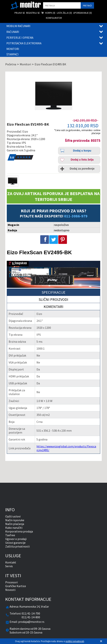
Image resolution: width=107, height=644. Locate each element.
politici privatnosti (75, 641)
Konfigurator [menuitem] (54, 18)
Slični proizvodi (53, 299)
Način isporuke (15, 520)
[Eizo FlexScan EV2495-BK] (53, 96)
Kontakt (11, 562)
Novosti (10, 590)
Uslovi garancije (15, 543)
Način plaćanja (15, 524)
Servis (9, 566)
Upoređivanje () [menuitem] (82, 13)
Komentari (53, 307)
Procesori (11, 582)
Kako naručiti (14, 528)
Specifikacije (54, 292)
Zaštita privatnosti (17, 546)
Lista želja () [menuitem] (64, 13)
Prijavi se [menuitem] (20, 13)
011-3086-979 (76, 216)
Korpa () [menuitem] (48, 13)
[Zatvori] (101, 641)
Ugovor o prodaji (16, 539)
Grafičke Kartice (16, 586)
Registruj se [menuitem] (33, 13)
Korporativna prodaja (19, 531)
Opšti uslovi (13, 516)
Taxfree (10, 535)
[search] (62, 5)
